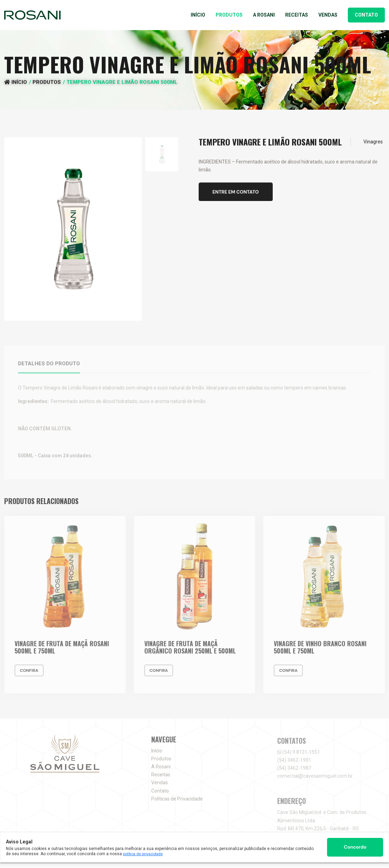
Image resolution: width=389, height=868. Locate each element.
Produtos (229, 15)
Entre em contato (237, 194)
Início (198, 15)
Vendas (328, 15)
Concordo (355, 847)
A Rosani (264, 15)
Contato (366, 15)
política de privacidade (144, 853)
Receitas (297, 15)
